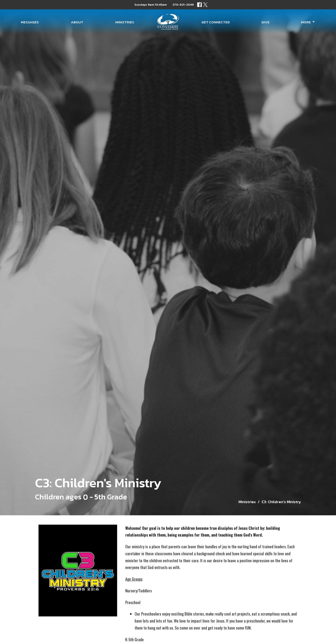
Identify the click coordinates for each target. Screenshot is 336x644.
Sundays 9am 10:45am (150, 5)
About (77, 22)
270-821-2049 (183, 5)
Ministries (125, 22)
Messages (30, 22)
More (308, 22)
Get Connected (216, 22)
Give (265, 22)
